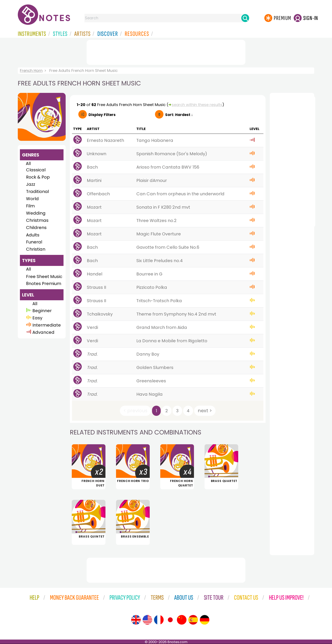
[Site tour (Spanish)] (193, 620)
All (28, 163)
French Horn (31, 71)
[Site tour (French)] (159, 620)
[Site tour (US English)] (147, 620)
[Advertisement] (166, 52)
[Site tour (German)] (205, 620)
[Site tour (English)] (136, 620)
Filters (102, 115)
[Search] (245, 18)
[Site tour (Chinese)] (182, 620)
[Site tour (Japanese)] (170, 620)
